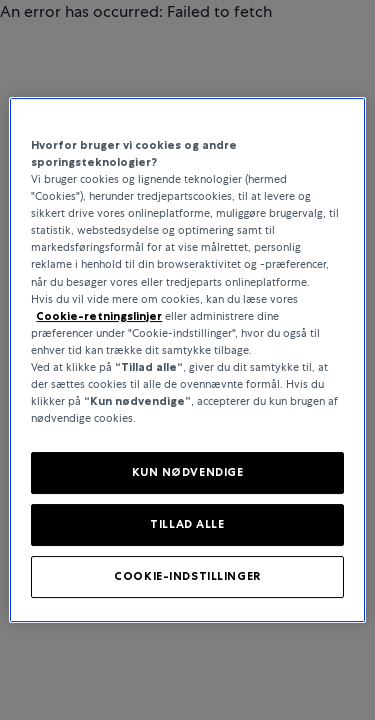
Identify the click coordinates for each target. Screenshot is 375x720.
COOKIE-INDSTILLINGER (187, 576)
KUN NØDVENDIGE (188, 472)
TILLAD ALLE (187, 524)
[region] (187, 360)
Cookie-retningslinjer (99, 316)
